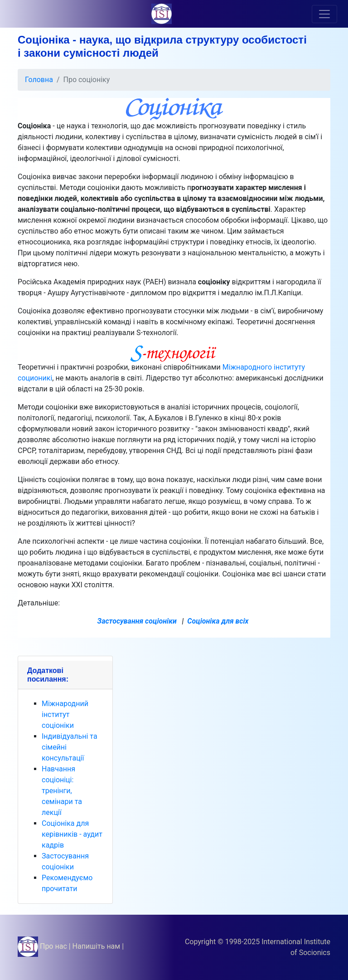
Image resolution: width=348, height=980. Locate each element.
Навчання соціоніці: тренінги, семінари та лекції (62, 791)
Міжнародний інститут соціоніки (65, 714)
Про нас (53, 946)
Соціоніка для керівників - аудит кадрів (72, 834)
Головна (39, 80)
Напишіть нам (97, 946)
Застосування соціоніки (137, 621)
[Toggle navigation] (324, 14)
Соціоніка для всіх (218, 621)
